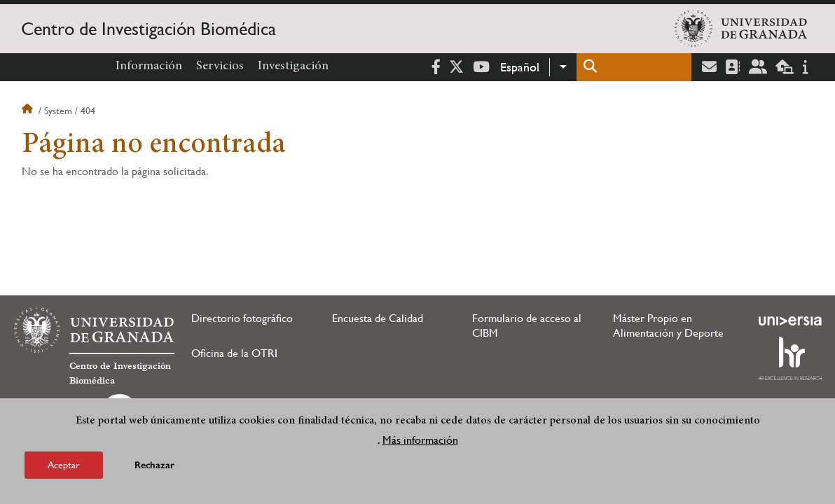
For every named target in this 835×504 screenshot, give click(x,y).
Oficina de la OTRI (234, 353)
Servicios (220, 66)
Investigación (293, 66)
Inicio (29, 111)
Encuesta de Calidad (378, 318)
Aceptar (64, 465)
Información (149, 66)
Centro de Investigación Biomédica (149, 29)
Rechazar (154, 465)
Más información (420, 440)
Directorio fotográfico (242, 318)
